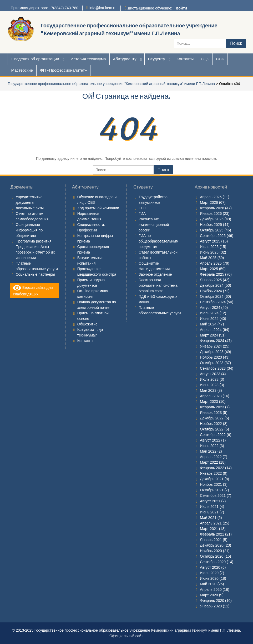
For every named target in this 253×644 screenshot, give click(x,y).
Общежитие (87, 324)
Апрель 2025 (211, 263)
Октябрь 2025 (212, 230)
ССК (220, 59)
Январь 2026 (211, 214)
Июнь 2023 (209, 385)
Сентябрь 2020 (213, 562)
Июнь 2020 (209, 578)
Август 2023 (210, 374)
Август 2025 (210, 241)
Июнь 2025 (209, 252)
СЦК (205, 59)
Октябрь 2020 (212, 556)
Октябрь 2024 (212, 296)
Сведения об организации (35, 59)
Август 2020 (210, 567)
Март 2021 (209, 529)
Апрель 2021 (211, 523)
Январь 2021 (211, 540)
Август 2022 (210, 440)
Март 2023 (209, 402)
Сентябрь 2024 (213, 302)
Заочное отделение (155, 274)
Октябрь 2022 (212, 429)
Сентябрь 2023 (213, 368)
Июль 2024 (209, 313)
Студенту (157, 59)
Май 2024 (208, 324)
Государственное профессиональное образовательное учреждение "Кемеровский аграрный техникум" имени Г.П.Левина (111, 84)
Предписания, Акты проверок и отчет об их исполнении (35, 252)
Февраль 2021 (212, 534)
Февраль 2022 (212, 468)
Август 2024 (210, 308)
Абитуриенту (125, 59)
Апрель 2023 (211, 396)
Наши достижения (154, 269)
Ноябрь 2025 (211, 225)
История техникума (88, 59)
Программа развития (33, 241)
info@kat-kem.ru (103, 8)
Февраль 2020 (212, 601)
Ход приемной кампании (98, 208)
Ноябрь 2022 (211, 424)
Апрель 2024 (211, 330)
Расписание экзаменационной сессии (154, 225)
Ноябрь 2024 (211, 291)
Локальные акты (30, 208)
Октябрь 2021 (212, 490)
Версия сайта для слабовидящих (33, 290)
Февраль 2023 (212, 407)
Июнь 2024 (209, 319)
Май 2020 (208, 584)
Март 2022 (209, 462)
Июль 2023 (209, 379)
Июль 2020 (209, 573)
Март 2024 (209, 335)
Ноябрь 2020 (211, 551)
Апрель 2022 (211, 457)
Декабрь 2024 (212, 285)
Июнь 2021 (209, 512)
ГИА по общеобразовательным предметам (158, 241)
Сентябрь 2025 (213, 236)
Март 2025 (209, 269)
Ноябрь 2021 (211, 484)
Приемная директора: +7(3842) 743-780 (45, 8)
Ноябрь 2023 (211, 357)
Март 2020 (209, 595)
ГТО (142, 208)
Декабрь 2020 (212, 545)
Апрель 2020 (211, 589)
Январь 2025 (211, 280)
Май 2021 (208, 518)
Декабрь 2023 (212, 352)
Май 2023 (208, 390)
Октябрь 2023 (212, 363)
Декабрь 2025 (212, 219)
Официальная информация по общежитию (29, 230)
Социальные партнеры (35, 274)
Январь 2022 (211, 473)
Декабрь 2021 (212, 479)
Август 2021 (210, 501)
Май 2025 (208, 258)
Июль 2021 (209, 507)
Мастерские (22, 70)
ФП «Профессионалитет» (63, 70)
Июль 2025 (209, 247)
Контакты (185, 59)
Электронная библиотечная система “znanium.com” (158, 285)
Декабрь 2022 (212, 418)
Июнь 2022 (209, 446)
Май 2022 (208, 451)
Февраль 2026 (212, 208)
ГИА (142, 214)
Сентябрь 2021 (213, 496)
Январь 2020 (211, 606)
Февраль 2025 (212, 274)
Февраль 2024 (212, 341)
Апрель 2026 (211, 197)
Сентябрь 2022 (213, 435)
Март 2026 (209, 202)
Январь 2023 (211, 413)
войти (182, 8)
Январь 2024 (211, 346)
